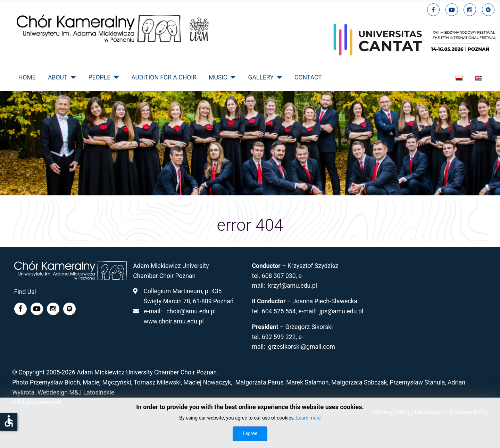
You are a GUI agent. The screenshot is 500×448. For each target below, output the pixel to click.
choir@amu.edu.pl (191, 311)
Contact (308, 77)
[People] (115, 77)
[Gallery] (278, 77)
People (99, 77)
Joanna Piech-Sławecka (325, 301)
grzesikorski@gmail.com (302, 347)
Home (27, 77)
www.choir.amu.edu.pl (174, 321)
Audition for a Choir (164, 77)
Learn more (309, 418)
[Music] (232, 77)
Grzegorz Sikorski (309, 327)
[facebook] (433, 10)
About (58, 77)
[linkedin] (470, 10)
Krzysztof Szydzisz (313, 266)
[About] (72, 77)
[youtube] (452, 10)
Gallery (261, 77)
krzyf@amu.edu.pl (293, 286)
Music (218, 77)
